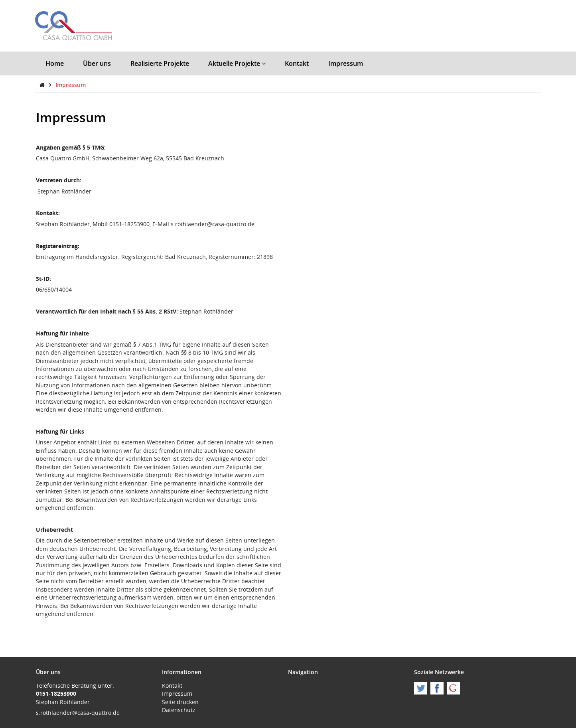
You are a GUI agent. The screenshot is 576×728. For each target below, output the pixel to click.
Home (55, 63)
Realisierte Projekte (160, 63)
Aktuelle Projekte (237, 63)
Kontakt (297, 63)
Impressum (346, 63)
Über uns (97, 63)
